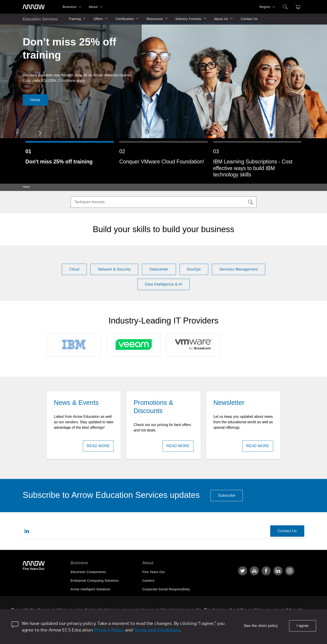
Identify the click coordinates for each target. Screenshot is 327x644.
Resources (155, 19)
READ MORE (98, 446)
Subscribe (227, 495)
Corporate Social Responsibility (166, 589)
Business (70, 7)
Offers (98, 19)
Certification (125, 19)
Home (35, 100)
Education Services (40, 19)
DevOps (194, 269)
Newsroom (150, 606)
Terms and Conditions (157, 630)
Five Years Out (154, 572)
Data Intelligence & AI (163, 284)
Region (265, 7)
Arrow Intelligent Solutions (90, 589)
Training (75, 19)
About (93, 7)
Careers (148, 581)
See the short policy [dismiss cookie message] (261, 626)
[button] (40, 133)
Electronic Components (88, 572)
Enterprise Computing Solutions (95, 581)
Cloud (74, 269)
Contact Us (249, 19)
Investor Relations (156, 598)
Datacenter (159, 269)
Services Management (239, 269)
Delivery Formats (188, 19)
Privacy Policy (109, 630)
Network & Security (114, 269)
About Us (221, 19)
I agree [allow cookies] (303, 626)
